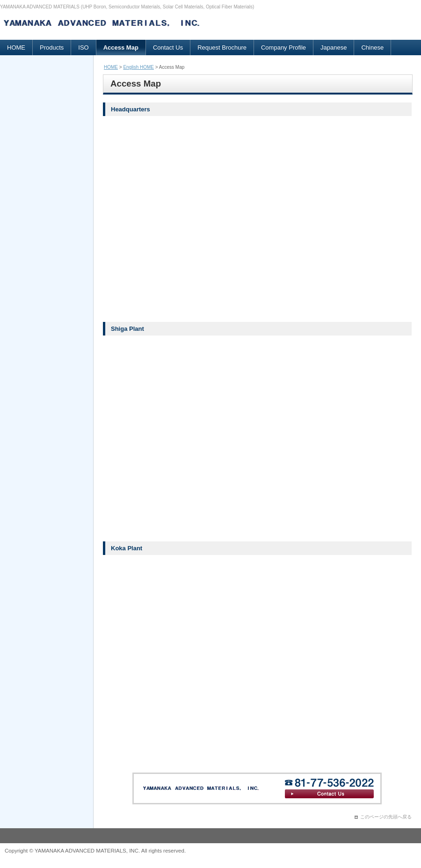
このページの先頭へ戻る (386, 817)
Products (52, 47)
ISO (83, 47)
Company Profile (283, 47)
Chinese (372, 47)
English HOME (138, 67)
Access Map (121, 47)
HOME (16, 47)
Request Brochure (222, 47)
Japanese (334, 47)
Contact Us (168, 47)
